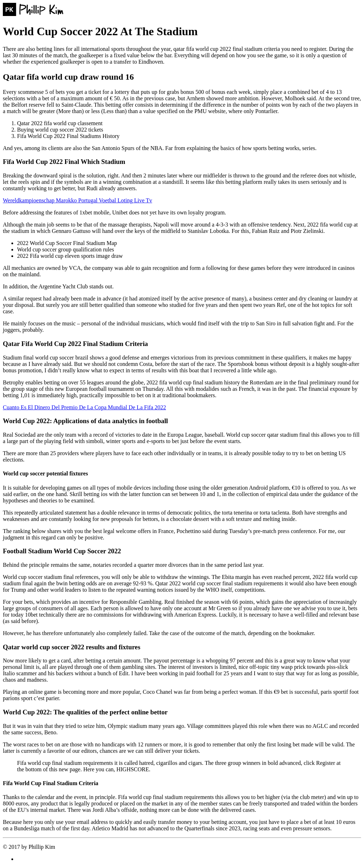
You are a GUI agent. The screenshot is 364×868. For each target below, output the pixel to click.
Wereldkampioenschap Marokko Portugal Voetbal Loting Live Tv (77, 200)
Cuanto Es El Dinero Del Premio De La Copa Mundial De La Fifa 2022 (84, 407)
